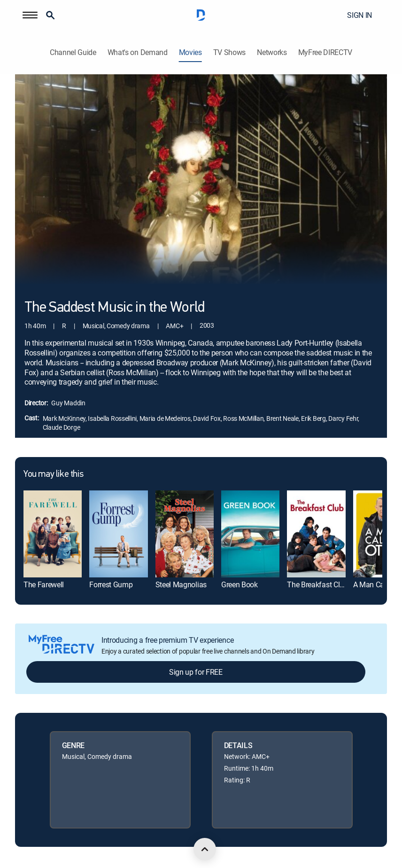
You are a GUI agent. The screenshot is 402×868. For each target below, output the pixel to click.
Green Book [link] (240, 584)
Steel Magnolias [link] (181, 584)
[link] (53, 534)
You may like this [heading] (53, 474)
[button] (30, 15)
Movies (190, 52)
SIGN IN (359, 15)
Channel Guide (73, 52)
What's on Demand (138, 52)
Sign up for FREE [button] (196, 672)
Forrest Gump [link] (111, 584)
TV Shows (229, 52)
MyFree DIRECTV (325, 52)
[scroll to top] (205, 849)
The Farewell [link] (44, 584)
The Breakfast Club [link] (317, 584)
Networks (272, 52)
